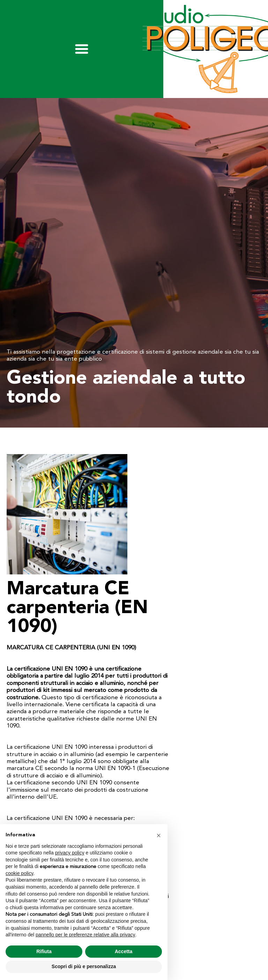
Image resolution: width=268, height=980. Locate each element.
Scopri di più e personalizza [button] (84, 966)
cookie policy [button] (19, 873)
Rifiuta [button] (44, 951)
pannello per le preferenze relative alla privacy (85, 935)
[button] (158, 835)
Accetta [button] (124, 951)
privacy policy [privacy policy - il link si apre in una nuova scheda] (70, 853)
